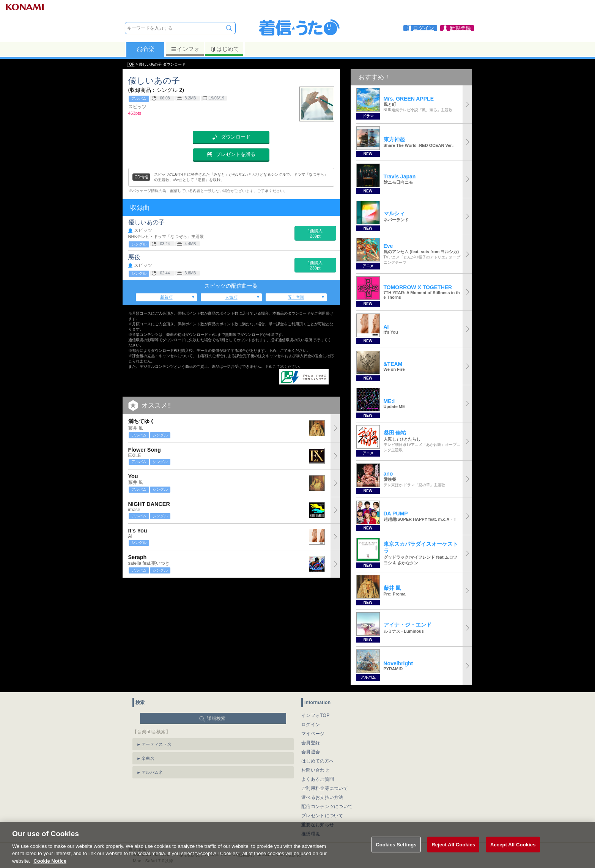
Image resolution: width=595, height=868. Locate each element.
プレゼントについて (322, 816)
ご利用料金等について (325, 788)
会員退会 (311, 752)
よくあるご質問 (318, 779)
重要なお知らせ (318, 825)
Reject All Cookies (453, 853)
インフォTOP (316, 715)
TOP (131, 64)
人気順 (231, 297)
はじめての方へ (318, 761)
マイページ (313, 734)
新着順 (166, 297)
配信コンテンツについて (327, 807)
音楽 (146, 49)
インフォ (185, 49)
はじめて (224, 49)
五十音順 (296, 297)
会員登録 (311, 743)
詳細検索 (216, 718)
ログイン (311, 725)
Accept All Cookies (513, 853)
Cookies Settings (396, 853)
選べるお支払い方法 (322, 797)
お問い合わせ (315, 770)
